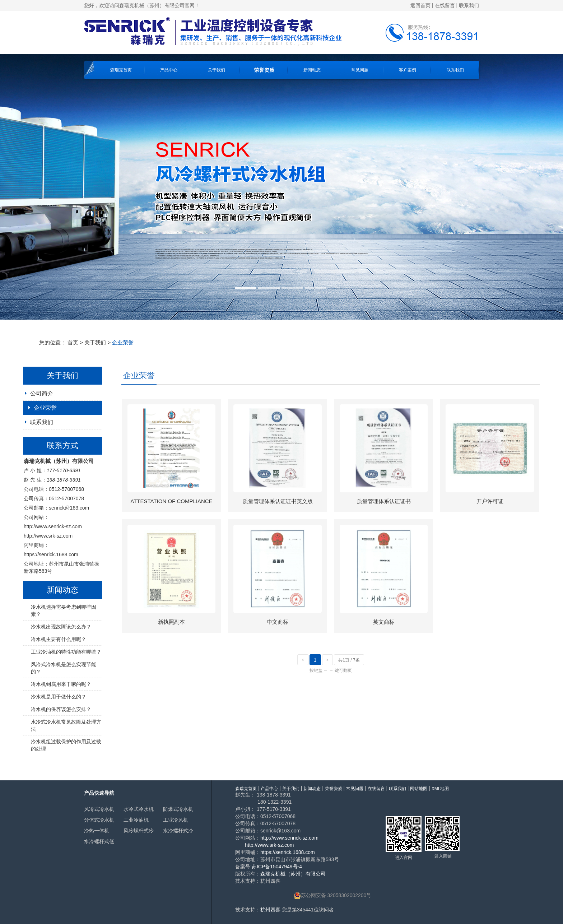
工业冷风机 (176, 820)
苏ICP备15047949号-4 (277, 867)
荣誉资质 (264, 70)
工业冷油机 (136, 820)
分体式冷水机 (99, 820)
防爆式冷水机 (178, 809)
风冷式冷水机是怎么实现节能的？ (64, 668)
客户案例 (408, 70)
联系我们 (469, 5)
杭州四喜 (270, 910)
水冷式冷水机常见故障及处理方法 (66, 725)
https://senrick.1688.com (51, 554)
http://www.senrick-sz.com (53, 526)
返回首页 (420, 5)
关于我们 (217, 70)
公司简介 (42, 393)
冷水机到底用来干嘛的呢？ (61, 684)
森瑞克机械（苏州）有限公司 (293, 874)
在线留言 (445, 5)
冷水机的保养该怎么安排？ (61, 709)
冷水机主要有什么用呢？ (59, 639)
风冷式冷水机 (99, 809)
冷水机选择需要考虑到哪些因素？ (64, 610)
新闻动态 (312, 70)
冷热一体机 (97, 831)
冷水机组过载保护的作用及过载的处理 (66, 745)
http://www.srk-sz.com (48, 536)
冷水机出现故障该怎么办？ (61, 627)
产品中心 (169, 70)
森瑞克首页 (121, 70)
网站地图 (419, 789)
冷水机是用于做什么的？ (59, 697)
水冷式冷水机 (139, 809)
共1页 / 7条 (349, 660)
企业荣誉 (45, 408)
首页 (73, 342)
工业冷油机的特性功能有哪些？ (66, 652)
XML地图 (440, 789)
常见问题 (360, 70)
